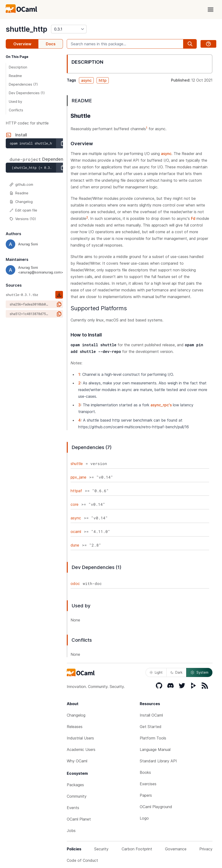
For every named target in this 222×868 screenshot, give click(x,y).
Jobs (71, 831)
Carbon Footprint (137, 849)
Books (145, 772)
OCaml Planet (79, 819)
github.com (21, 184)
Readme (15, 76)
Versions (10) (23, 219)
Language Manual (155, 749)
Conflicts (16, 110)
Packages (75, 785)
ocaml (76, 532)
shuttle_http (26, 29)
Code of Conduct (82, 860)
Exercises (148, 784)
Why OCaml (77, 761)
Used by (15, 101)
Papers (146, 795)
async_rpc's (161, 405)
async (86, 80)
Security (101, 849)
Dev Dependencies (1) (27, 93)
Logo (144, 818)
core (75, 504)
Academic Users (81, 749)
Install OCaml (151, 715)
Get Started (151, 727)
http (103, 80)
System (199, 672)
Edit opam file (23, 210)
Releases (75, 727)
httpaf (76, 491)
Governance (176, 849)
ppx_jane (78, 477)
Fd (193, 218)
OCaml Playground (156, 807)
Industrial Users (80, 738)
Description (18, 67)
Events (73, 808)
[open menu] (211, 10)
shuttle (77, 464)
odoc (75, 584)
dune (75, 545)
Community (77, 796)
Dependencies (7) (23, 84)
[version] (69, 29)
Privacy (206, 849)
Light (156, 672)
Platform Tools (153, 738)
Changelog (21, 202)
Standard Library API (158, 761)
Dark (176, 672)
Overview (22, 44)
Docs (51, 44)
